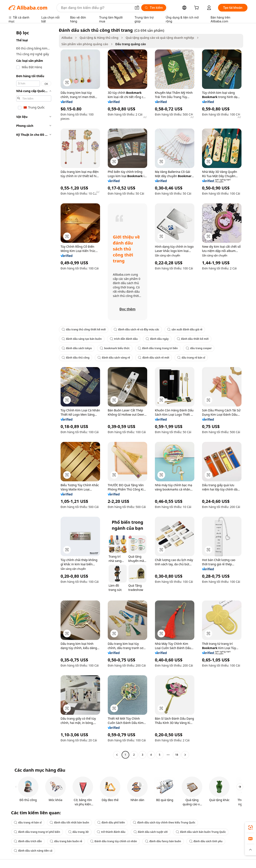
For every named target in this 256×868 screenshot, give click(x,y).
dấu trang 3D (79, 832)
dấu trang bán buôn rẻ (66, 841)
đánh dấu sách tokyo (77, 348)
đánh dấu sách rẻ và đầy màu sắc (136, 329)
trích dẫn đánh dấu (124, 339)
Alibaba (67, 38)
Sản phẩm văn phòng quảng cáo (85, 44)
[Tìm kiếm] (154, 8)
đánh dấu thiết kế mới (193, 339)
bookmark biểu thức (115, 348)
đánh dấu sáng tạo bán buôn (82, 339)
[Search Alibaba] (96, 8)
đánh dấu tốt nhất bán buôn (69, 822)
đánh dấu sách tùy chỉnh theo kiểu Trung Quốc (164, 822)
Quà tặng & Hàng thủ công (99, 38)
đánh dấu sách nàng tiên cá (33, 851)
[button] (137, 8)
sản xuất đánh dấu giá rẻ (185, 329)
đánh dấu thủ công (76, 358)
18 (177, 755)
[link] (250, 827)
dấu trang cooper (199, 348)
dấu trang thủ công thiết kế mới (84, 329)
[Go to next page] (185, 755)
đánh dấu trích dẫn (28, 841)
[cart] (197, 8)
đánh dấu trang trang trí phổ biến (37, 832)
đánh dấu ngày (157, 339)
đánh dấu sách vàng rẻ (114, 358)
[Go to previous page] (117, 755)
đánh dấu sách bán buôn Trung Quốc (201, 832)
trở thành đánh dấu (111, 832)
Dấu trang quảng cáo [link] (131, 44)
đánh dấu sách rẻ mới (154, 358)
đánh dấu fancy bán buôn (163, 841)
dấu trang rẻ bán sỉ (191, 358)
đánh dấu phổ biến (111, 822)
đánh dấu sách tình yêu (206, 841)
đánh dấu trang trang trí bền (158, 348)
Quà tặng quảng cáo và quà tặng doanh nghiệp (160, 38)
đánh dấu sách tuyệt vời (151, 832)
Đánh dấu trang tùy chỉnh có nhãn (114, 841)
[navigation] (32, 393)
